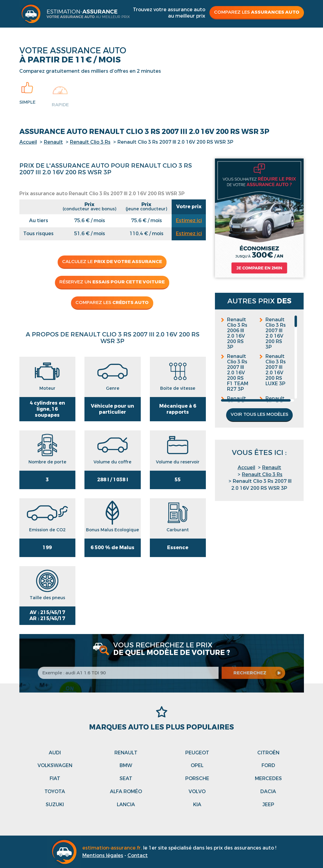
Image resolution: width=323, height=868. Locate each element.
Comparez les (257, 12)
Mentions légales (103, 855)
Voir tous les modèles (259, 414)
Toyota (55, 791)
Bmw (126, 765)
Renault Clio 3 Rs (90, 142)
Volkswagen (55, 765)
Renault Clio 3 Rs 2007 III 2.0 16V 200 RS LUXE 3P (276, 370)
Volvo (197, 791)
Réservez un (109, 282)
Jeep (268, 805)
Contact (138, 855)
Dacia (268, 791)
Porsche (197, 778)
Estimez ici (189, 220)
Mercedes (268, 778)
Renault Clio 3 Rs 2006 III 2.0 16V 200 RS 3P (237, 333)
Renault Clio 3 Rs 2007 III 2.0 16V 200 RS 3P (276, 333)
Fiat (55, 778)
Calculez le (109, 262)
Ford (268, 765)
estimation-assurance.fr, (113, 848)
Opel (197, 765)
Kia (197, 805)
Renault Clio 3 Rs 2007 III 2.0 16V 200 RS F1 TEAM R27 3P (238, 373)
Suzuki (55, 805)
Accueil (28, 142)
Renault (53, 142)
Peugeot (197, 753)
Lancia (126, 805)
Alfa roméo (126, 791)
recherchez (254, 673)
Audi (55, 753)
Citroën (268, 753)
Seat (126, 778)
